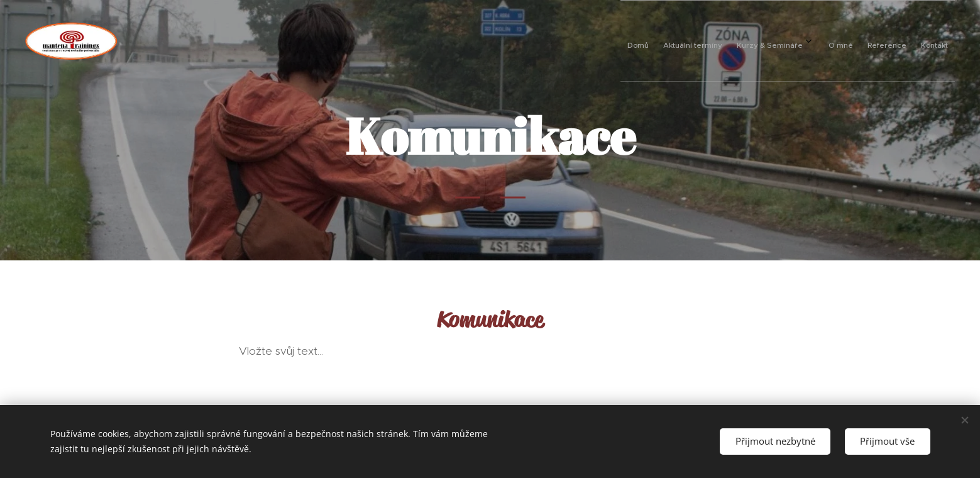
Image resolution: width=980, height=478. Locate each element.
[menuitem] (822, 41)
